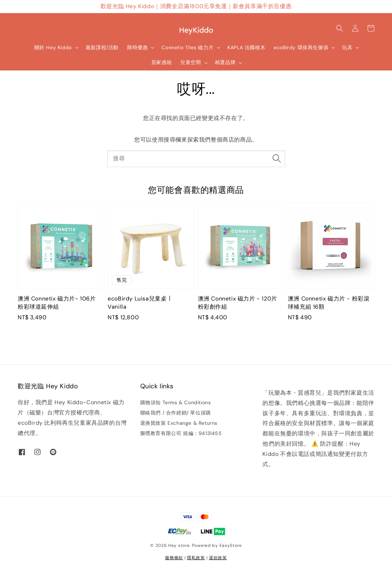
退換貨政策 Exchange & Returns (179, 423)
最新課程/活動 (102, 47)
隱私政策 (196, 558)
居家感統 (161, 62)
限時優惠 (137, 47)
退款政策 (218, 558)
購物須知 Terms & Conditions (176, 402)
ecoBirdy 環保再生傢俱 (301, 47)
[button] (340, 28)
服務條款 (174, 558)
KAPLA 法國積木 (246, 47)
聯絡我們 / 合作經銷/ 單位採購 (176, 413)
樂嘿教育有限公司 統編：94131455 (181, 433)
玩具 (347, 47)
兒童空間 (191, 62)
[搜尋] (277, 159)
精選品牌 (225, 62)
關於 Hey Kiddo (53, 47)
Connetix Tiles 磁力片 (188, 47)
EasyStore (231, 545)
